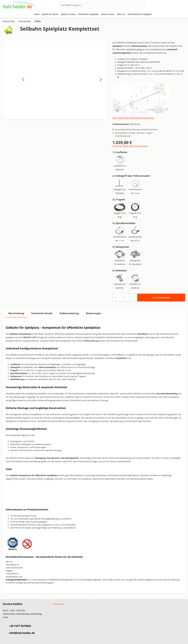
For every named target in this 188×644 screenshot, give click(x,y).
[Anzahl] (124, 298)
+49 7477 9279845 (20, 626)
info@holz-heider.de (22, 633)
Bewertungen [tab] (94, 313)
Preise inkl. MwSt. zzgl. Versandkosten (130, 146)
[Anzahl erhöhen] (133, 298)
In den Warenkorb (161, 298)
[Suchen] (141, 5)
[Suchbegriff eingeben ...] (99, 5)
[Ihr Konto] (174, 5)
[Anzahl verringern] (115, 298)
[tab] (16, 313)
